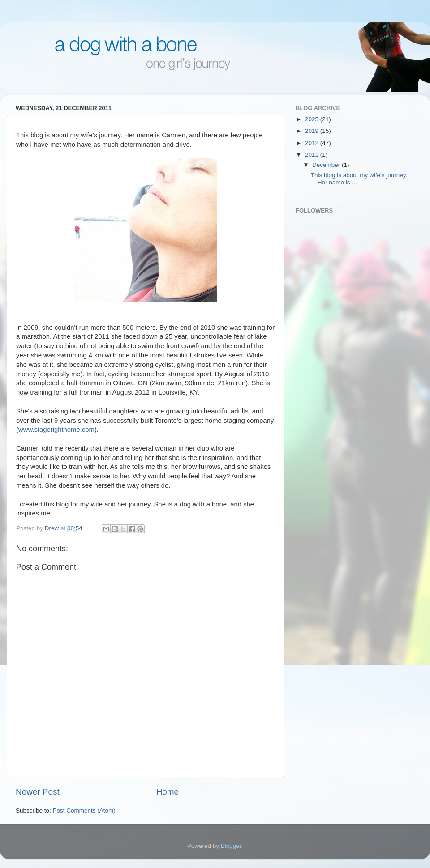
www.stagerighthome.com (56, 430)
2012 (313, 143)
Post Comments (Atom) (84, 811)
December (327, 165)
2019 (313, 131)
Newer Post (38, 792)
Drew (53, 528)
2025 (313, 119)
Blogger (231, 846)
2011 (313, 155)
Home (168, 792)
